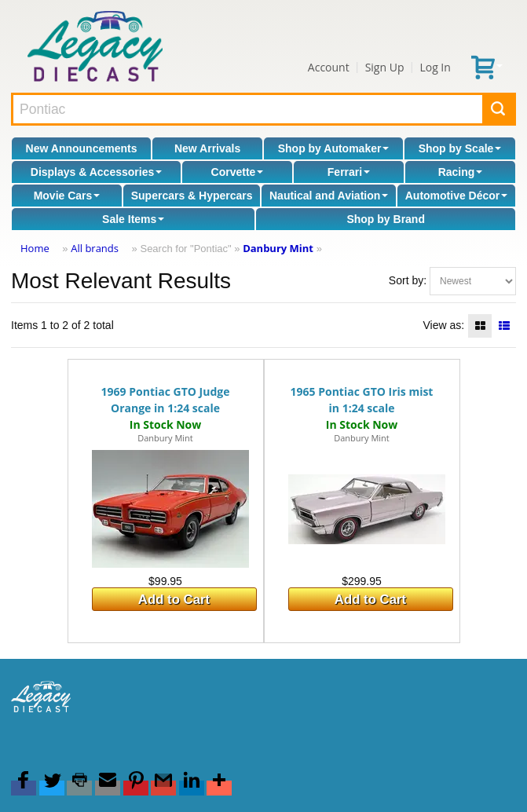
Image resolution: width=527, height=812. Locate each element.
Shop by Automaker (334, 148)
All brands (95, 248)
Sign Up (385, 67)
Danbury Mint (278, 248)
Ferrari (349, 172)
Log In (435, 67)
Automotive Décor (457, 196)
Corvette (238, 172)
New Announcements (82, 148)
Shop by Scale (460, 148)
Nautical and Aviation (329, 196)
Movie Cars (67, 196)
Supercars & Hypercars (192, 196)
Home (35, 248)
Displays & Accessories (96, 172)
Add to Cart (174, 600)
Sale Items (133, 219)
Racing (461, 172)
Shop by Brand (386, 219)
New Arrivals (207, 148)
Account (329, 67)
